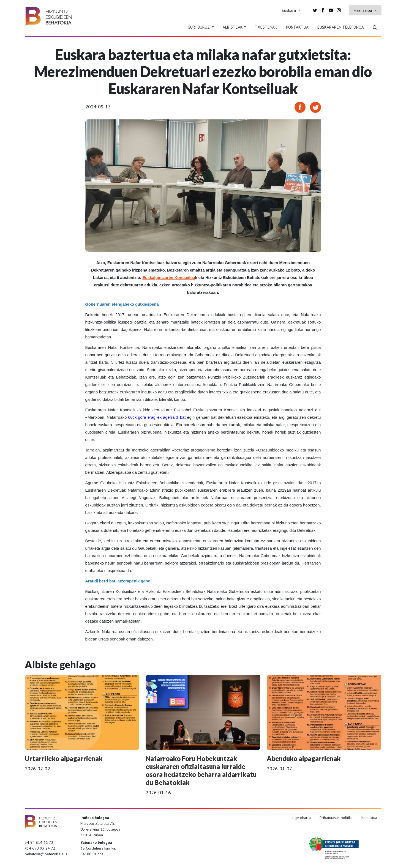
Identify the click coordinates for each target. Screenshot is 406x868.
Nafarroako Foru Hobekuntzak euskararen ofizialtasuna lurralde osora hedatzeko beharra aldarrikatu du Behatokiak (201, 770)
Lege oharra (301, 818)
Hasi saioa (363, 10)
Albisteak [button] (233, 27)
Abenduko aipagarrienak (304, 758)
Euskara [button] (289, 10)
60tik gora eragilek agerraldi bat (157, 417)
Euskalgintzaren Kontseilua (169, 278)
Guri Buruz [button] (199, 27)
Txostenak (266, 27)
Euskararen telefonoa (341, 27)
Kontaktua (297, 27)
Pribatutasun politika (336, 818)
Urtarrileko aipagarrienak (64, 758)
